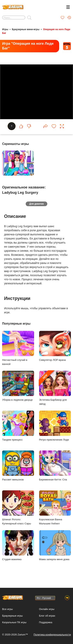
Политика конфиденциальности (52, 635)
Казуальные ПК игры (14, 622)
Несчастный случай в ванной (18, 348)
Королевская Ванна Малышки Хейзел (55, 508)
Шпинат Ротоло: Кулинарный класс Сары (18, 508)
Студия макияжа (18, 545)
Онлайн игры (47, 609)
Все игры (7, 609)
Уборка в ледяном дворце (18, 386)
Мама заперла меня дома (55, 545)
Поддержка (46, 622)
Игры (5, 29)
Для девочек (36, 204)
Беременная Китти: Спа (55, 466)
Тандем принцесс (18, 426)
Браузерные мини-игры (26, 29)
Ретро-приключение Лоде (55, 426)
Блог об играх (47, 616)
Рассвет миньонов (18, 466)
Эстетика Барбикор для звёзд (55, 388)
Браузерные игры (12, 616)
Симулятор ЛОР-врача (55, 346)
